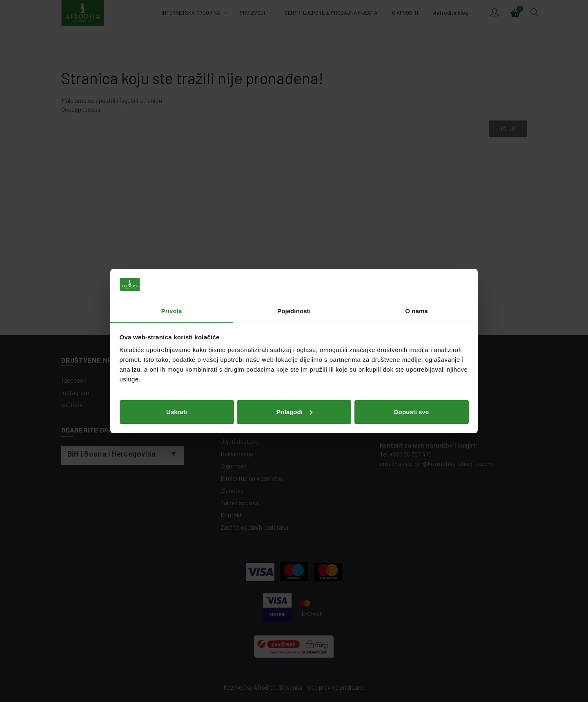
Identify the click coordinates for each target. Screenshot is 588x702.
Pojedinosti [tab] (294, 311)
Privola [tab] (172, 311)
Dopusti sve (411, 412)
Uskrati (177, 412)
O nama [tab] (416, 311)
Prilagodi (294, 412)
